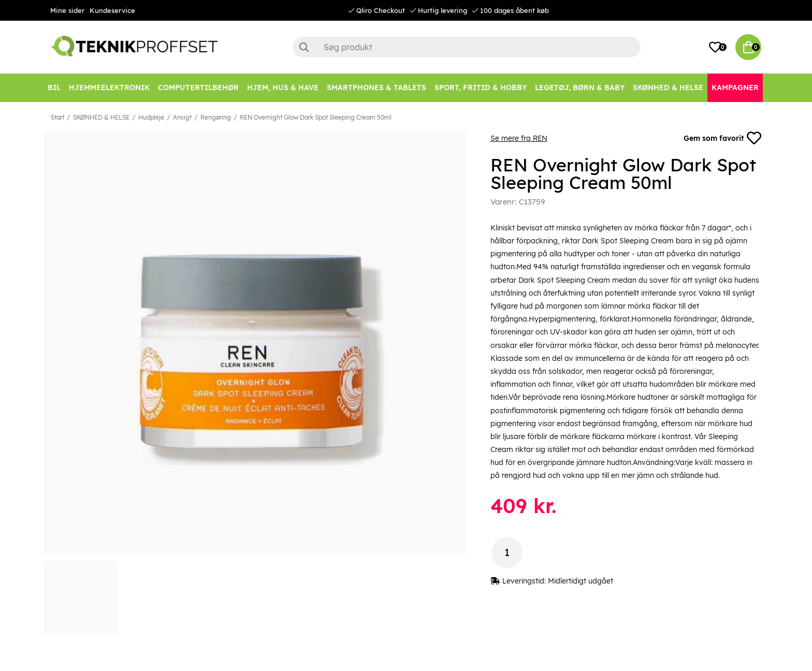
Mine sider (67, 10)
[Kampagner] (735, 88)
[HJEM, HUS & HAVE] (283, 88)
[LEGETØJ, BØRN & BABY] (580, 88)
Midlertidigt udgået (581, 581)
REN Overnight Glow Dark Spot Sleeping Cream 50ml (316, 117)
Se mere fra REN (519, 138)
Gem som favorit (722, 138)
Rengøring (216, 117)
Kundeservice (112, 10)
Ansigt (182, 117)
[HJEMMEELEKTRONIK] (109, 88)
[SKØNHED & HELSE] (668, 88)
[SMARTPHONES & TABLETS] (376, 88)
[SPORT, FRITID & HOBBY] (481, 88)
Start (57, 117)
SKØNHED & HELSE (101, 117)
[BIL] (54, 88)
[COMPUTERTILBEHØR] (198, 88)
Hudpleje (151, 117)
